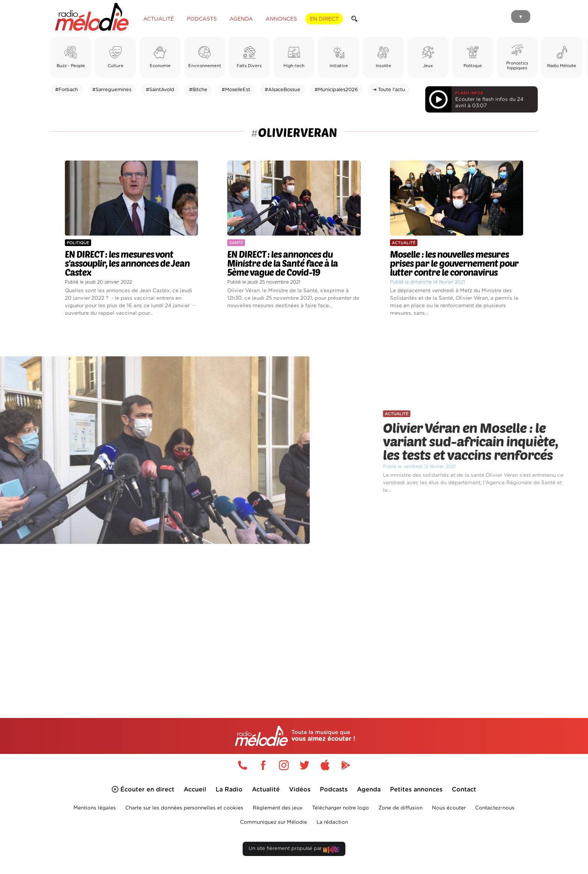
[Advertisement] (294, 622)
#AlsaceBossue (283, 90)
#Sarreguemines (112, 90)
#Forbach (67, 90)
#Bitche (198, 90)
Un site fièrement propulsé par (294, 850)
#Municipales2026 (336, 90)
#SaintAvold (160, 90)
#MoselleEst (236, 90)
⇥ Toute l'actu (389, 90)
